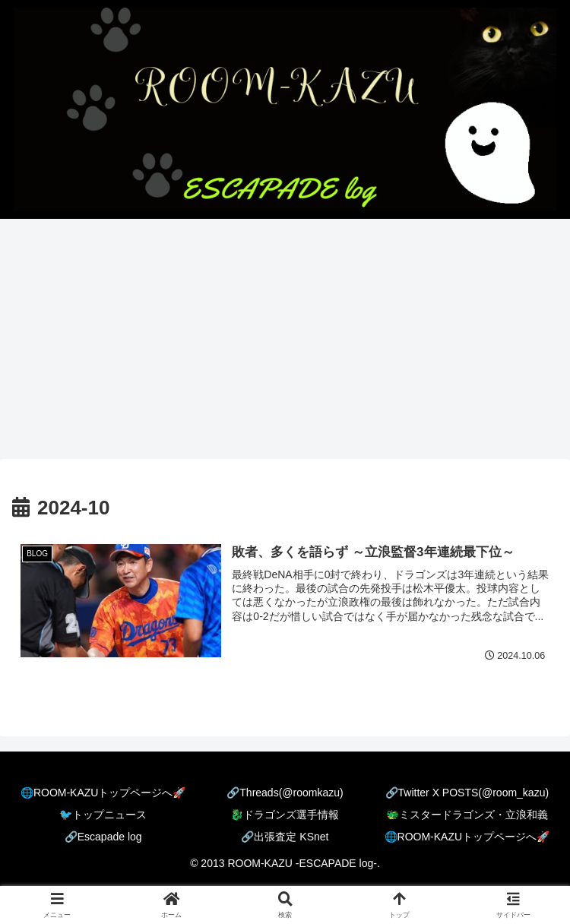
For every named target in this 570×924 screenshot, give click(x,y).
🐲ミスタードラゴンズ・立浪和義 (467, 815)
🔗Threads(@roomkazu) (285, 793)
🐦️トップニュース (103, 815)
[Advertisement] (285, 343)
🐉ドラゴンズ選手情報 (285, 815)
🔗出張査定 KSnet (285, 837)
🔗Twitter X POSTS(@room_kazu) (467, 793)
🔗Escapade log (103, 837)
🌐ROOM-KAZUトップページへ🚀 (103, 793)
